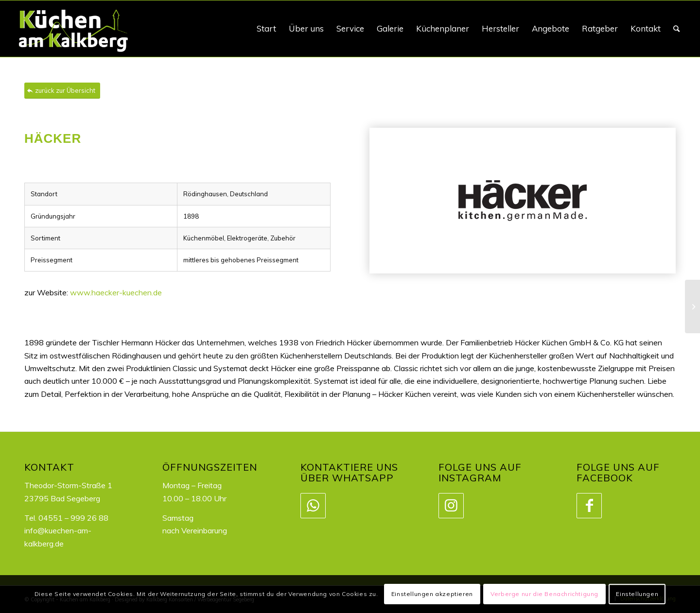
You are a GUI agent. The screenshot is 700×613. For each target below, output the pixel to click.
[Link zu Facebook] (589, 506)
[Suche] (676, 29)
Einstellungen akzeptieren (432, 594)
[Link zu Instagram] (451, 506)
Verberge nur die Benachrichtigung (544, 594)
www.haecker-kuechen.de (116, 292)
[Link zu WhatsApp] (313, 506)
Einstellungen (637, 594)
